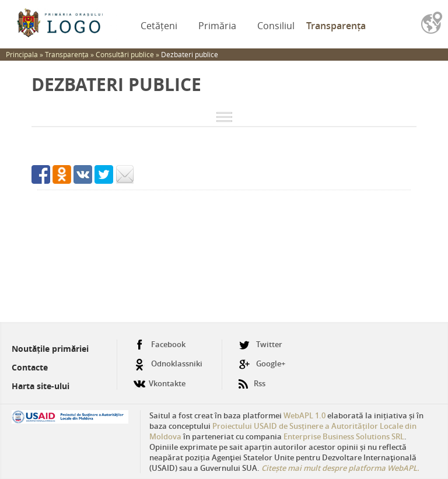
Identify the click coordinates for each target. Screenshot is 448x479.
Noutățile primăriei (50, 349)
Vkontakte (160, 379)
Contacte (30, 367)
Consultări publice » (128, 54)
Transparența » (70, 54)
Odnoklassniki (168, 364)
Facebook (160, 345)
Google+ (262, 364)
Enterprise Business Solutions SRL (344, 436)
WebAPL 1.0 (304, 415)
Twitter (260, 345)
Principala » (25, 54)
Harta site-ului (41, 386)
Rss (252, 379)
